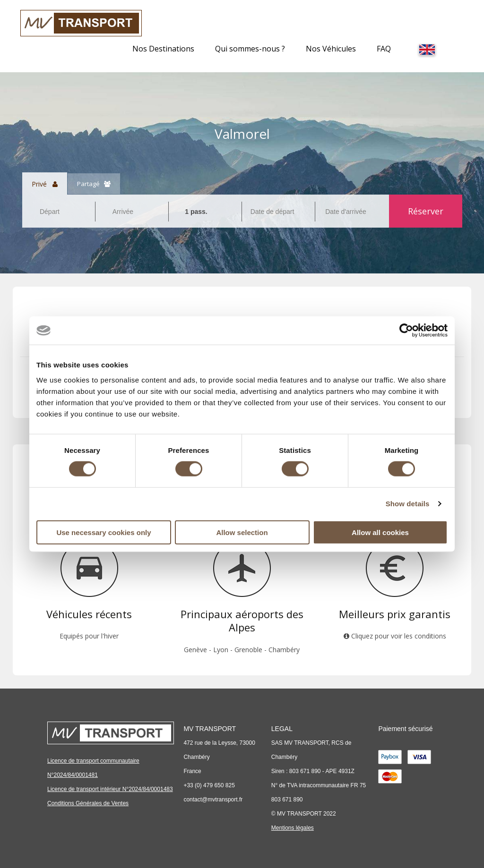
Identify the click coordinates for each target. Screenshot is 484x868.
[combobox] (59, 212)
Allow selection (242, 532)
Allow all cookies (380, 532)
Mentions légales (293, 828)
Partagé (94, 184)
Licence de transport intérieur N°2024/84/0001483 (110, 789)
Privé (45, 184)
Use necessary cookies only (104, 532)
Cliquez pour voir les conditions (395, 636)
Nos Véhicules (331, 49)
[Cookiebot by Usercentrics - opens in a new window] (406, 331)
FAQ (384, 49)
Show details (408, 504)
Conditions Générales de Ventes (88, 803)
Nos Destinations (163, 49)
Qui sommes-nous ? (250, 49)
